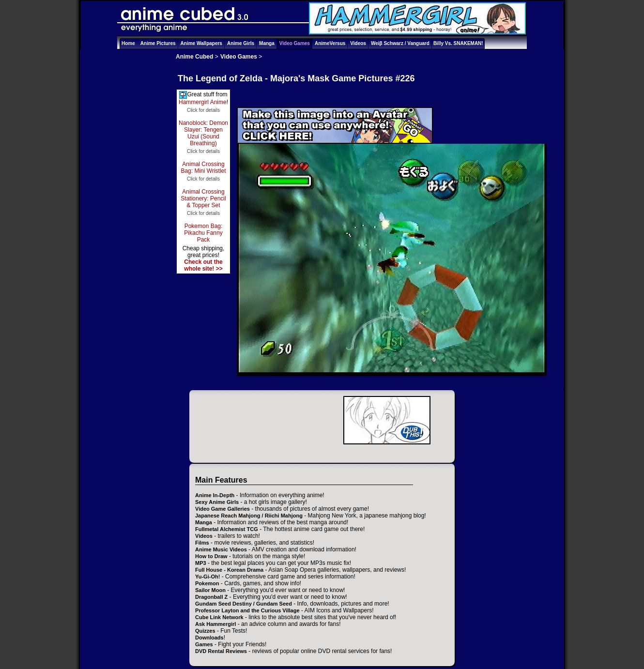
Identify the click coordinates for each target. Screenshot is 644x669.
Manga (267, 43)
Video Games (295, 43)
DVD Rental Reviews (221, 651)
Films (202, 543)
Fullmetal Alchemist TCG (227, 529)
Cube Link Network (219, 617)
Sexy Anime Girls (217, 502)
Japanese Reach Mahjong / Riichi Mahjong (249, 516)
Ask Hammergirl (215, 624)
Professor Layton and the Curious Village (247, 610)
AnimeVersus (330, 43)
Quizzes (205, 631)
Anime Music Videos (221, 549)
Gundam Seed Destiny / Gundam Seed (244, 604)
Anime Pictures (158, 43)
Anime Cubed (194, 57)
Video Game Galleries (222, 509)
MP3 (201, 563)
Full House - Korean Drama (229, 570)
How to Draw (211, 556)
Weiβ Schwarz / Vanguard (400, 43)
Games (204, 644)
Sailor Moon (210, 590)
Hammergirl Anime (203, 102)
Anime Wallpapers (201, 43)
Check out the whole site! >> (203, 265)
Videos (358, 43)
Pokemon (207, 583)
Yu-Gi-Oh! (207, 577)
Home (128, 43)
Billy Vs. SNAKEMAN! (458, 43)
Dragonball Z (211, 597)
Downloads (209, 638)
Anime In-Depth (215, 495)
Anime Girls (241, 43)
